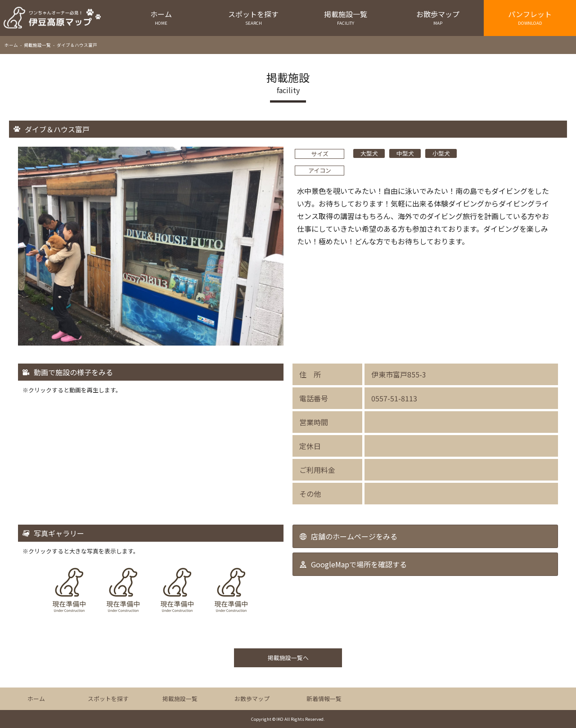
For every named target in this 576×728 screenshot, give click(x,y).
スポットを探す (254, 17)
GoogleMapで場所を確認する (359, 564)
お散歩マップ (438, 17)
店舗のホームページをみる (354, 536)
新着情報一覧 (324, 699)
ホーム (161, 17)
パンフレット (530, 17)
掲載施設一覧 (346, 17)
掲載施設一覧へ (288, 658)
